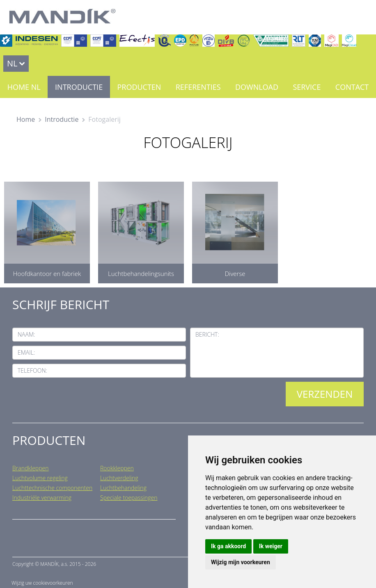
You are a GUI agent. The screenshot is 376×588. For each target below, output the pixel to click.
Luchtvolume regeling (40, 478)
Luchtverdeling (119, 478)
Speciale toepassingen (129, 498)
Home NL (24, 87)
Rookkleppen (117, 468)
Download (257, 87)
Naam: (26, 334)
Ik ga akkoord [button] (228, 546)
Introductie (79, 87)
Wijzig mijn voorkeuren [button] (241, 562)
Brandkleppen (31, 468)
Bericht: (207, 334)
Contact (352, 87)
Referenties (198, 87)
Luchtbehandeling (123, 488)
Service (307, 87)
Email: (26, 352)
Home (26, 119)
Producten (139, 87)
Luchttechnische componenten (52, 488)
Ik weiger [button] (271, 546)
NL (12, 63)
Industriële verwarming (42, 498)
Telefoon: (32, 370)
